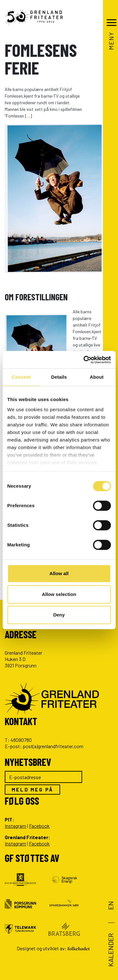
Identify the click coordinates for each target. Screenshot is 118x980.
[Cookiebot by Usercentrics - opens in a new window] (84, 360)
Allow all (59, 573)
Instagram (15, 826)
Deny (59, 615)
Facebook (39, 826)
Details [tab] (59, 377)
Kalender (110, 950)
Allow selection (59, 594)
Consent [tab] (21, 377)
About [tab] (97, 377)
